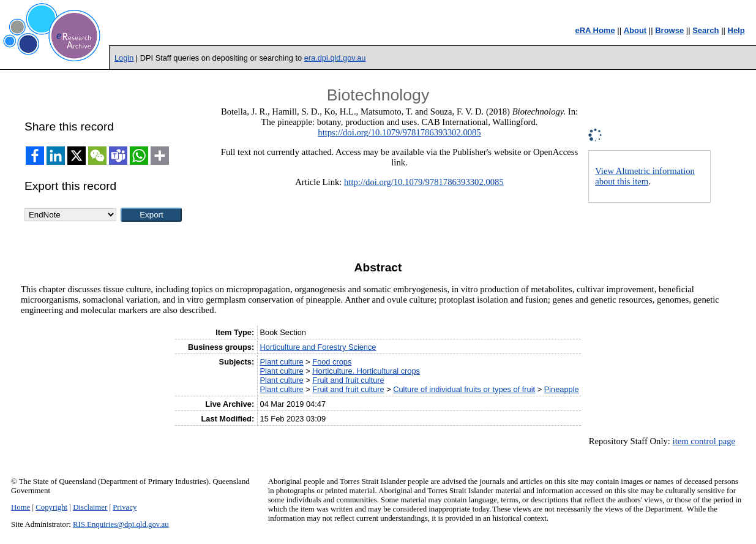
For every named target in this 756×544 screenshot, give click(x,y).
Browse (669, 30)
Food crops (332, 362)
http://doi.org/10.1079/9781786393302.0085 (424, 182)
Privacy (125, 507)
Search (705, 30)
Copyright (51, 507)
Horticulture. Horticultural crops (366, 371)
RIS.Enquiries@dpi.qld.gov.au (121, 524)
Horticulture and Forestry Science (318, 347)
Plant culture (282, 362)
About (635, 30)
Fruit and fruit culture (348, 380)
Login (124, 58)
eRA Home (595, 30)
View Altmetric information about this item (645, 176)
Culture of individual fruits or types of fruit (464, 389)
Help (736, 30)
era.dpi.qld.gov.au (335, 58)
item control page (704, 441)
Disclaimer (90, 507)
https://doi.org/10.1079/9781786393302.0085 (399, 132)
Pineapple (562, 389)
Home (21, 507)
